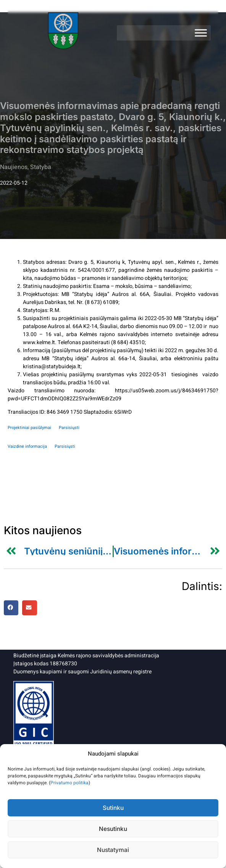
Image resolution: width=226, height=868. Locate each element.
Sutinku (113, 808)
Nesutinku (113, 829)
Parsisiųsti (69, 428)
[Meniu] (201, 33)
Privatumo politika (69, 783)
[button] (11, 608)
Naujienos (14, 167)
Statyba (41, 167)
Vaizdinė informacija (27, 446)
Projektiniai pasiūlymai (29, 428)
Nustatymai (113, 850)
